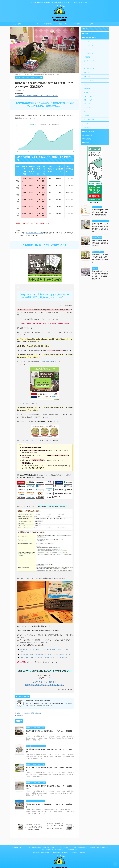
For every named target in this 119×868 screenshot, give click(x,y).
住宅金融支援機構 (72, 841)
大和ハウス (87, 87)
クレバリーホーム (89, 68)
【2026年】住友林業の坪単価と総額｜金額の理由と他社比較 (100, 241)
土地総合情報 (92, 839)
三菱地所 (86, 114)
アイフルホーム (88, 45)
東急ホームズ (87, 98)
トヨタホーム (87, 95)
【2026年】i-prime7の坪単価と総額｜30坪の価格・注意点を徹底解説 (100, 210)
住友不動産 (87, 76)
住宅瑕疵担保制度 (82, 839)
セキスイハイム (88, 79)
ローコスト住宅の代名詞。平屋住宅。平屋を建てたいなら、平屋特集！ (42, 655)
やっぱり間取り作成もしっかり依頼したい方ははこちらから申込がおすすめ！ (44, 652)
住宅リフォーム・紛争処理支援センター (56, 841)
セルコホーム (87, 83)
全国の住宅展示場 (47, 24)
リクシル (86, 121)
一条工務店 (87, 57)
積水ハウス (87, 72)
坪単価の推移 (62, 24)
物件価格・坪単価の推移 (23, 710)
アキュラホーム (88, 53)
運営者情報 (77, 24)
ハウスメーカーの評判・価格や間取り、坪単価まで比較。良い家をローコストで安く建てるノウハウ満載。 (59, 844)
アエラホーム (87, 49)
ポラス (85, 110)
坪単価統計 (20, 713)
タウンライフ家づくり (49, 360)
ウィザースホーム (89, 60)
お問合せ (92, 24)
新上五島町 (38, 710)
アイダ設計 (87, 41)
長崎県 (32, 710)
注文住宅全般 (18, 24)
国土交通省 (73, 839)
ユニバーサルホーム (89, 117)
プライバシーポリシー (56, 839)
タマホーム (87, 91)
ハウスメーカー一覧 (33, 24)
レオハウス (87, 125)
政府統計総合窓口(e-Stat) (34, 231)
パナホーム (87, 106)
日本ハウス (87, 102)
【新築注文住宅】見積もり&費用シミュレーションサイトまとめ (35, 96)
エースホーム (87, 64)
